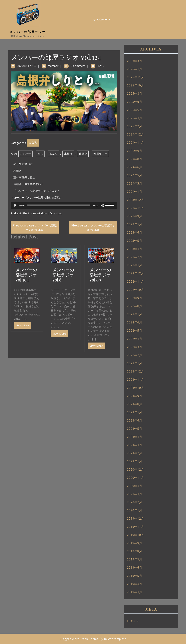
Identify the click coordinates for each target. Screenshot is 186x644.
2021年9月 (135, 396)
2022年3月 (135, 347)
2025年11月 (136, 77)
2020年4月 (135, 486)
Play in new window (35, 213)
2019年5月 (135, 576)
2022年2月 (135, 355)
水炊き (68, 154)
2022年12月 (136, 273)
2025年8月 (135, 94)
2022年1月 (135, 363)
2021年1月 (135, 461)
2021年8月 (135, 404)
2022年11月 (136, 282)
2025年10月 (136, 85)
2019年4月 (135, 584)
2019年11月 (136, 527)
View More (21, 325)
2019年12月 (136, 519)
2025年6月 (135, 102)
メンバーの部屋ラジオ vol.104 (26, 275)
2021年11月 (136, 380)
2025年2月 (135, 126)
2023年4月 (135, 249)
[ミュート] (102, 205)
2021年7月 (135, 412)
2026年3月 (135, 61)
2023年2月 (135, 257)
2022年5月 (135, 331)
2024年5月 (135, 175)
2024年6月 (135, 167)
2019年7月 (135, 559)
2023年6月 (135, 232)
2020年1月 (135, 510)
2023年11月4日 (27, 66)
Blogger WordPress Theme (79, 639)
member (53, 66)
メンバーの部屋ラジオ (28, 32)
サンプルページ (102, 20)
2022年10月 (136, 290)
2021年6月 (135, 420)
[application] (64, 205)
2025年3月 (135, 118)
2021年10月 (136, 388)
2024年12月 (136, 134)
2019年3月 (135, 592)
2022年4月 (135, 339)
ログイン (133, 621)
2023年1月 (135, 265)
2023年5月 (135, 241)
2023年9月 (135, 216)
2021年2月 (135, 453)
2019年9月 (135, 543)
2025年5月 (135, 110)
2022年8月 (135, 306)
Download (56, 213)
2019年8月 (135, 551)
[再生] (15, 205)
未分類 (33, 143)
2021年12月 (136, 371)
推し (40, 154)
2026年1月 (135, 69)
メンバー (25, 154)
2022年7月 (135, 314)
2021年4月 (135, 437)
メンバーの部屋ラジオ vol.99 (100, 275)
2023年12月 (136, 200)
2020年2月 (135, 502)
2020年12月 (136, 469)
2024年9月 (135, 151)
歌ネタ (53, 154)
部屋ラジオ (100, 154)
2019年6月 (135, 568)
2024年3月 (135, 183)
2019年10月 (136, 535)
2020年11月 (136, 478)
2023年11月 (136, 208)
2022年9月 (135, 298)
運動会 (83, 154)
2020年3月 (135, 494)
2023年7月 (135, 224)
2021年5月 (135, 429)
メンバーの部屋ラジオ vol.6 (63, 275)
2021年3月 (135, 445)
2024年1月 (135, 192)
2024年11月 (136, 143)
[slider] (59, 205)
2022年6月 (135, 322)
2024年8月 (135, 159)
